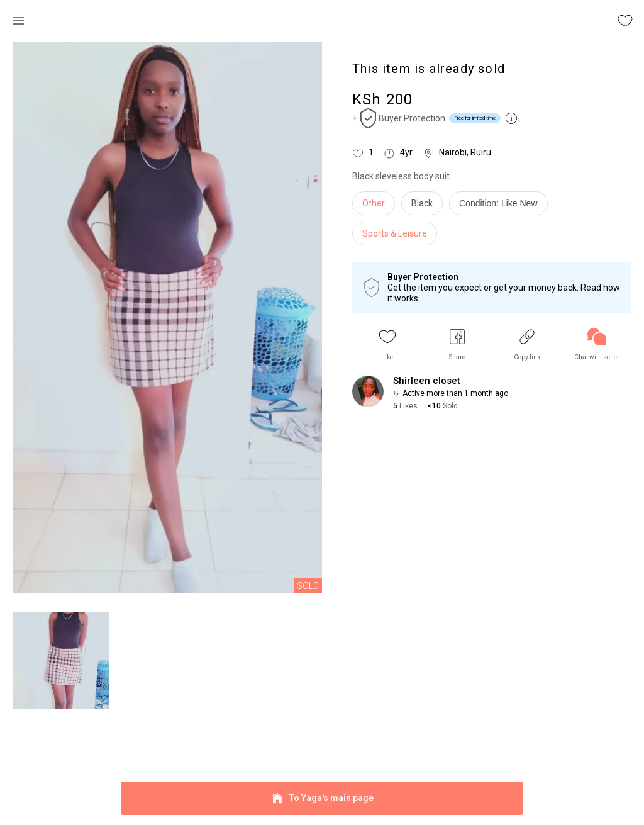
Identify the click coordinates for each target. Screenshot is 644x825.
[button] (387, 345)
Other (374, 203)
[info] (502, 206)
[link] (597, 345)
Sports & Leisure (395, 233)
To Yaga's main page (322, 798)
